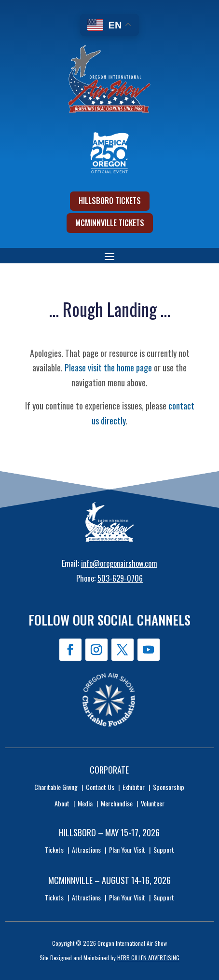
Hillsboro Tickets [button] (110, 201)
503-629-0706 (120, 578)
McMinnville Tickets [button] (110, 223)
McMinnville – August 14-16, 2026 (109, 880)
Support (164, 850)
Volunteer (153, 803)
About (62, 803)
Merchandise (117, 803)
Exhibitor (134, 787)
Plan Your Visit (127, 850)
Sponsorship (169, 787)
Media (85, 803)
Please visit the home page (108, 367)
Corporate (109, 770)
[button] (109, 256)
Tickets (54, 850)
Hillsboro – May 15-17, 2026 (109, 832)
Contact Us (100, 787)
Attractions (86, 850)
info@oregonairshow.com (119, 563)
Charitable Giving (56, 787)
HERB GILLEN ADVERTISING (148, 958)
